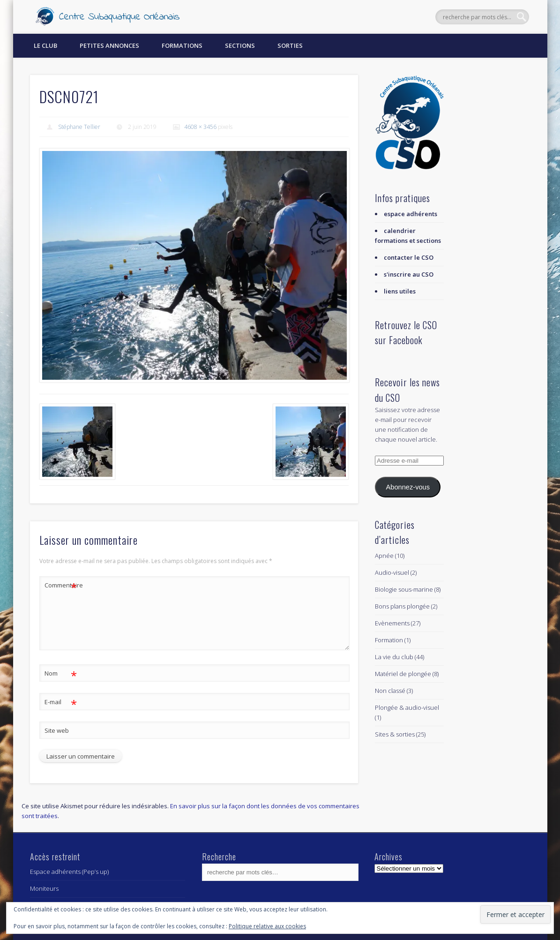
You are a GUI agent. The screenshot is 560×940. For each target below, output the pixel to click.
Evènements (392, 623)
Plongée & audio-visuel (407, 707)
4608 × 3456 (200, 127)
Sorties (290, 45)
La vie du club (394, 657)
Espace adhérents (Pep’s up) (69, 872)
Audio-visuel (392, 572)
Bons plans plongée (402, 606)
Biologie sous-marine (404, 589)
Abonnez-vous (408, 487)
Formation (389, 640)
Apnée (384, 556)
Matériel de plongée (403, 674)
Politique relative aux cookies (267, 926)
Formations (182, 45)
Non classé (390, 691)
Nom (61, 673)
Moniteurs (44, 888)
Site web (57, 730)
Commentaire (61, 585)
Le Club (45, 45)
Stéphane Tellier (79, 127)
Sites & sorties (395, 734)
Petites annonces (109, 45)
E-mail (61, 702)
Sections (240, 45)
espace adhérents (411, 214)
